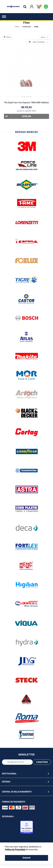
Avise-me (18, 116)
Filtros (7, 37)
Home (17, 27)
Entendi (26, 858)
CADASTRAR (42, 762)
